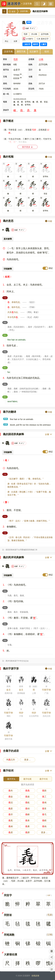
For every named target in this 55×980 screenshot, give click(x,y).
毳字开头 (11, 779)
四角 (30, 84)
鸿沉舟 (11, 760)
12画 (41, 59)
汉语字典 (27, 4)
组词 (47, 51)
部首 (5, 59)
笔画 (5, 102)
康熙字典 (21, 51)
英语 (6, 419)
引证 (5, 297)
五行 (30, 70)
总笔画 (31, 59)
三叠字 (44, 44)
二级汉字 (27, 44)
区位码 (31, 89)
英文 (5, 335)
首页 (12, 11)
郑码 (5, 84)
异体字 (6, 110)
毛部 (16, 59)
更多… (27, 760)
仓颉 (30, 77)
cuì (49, 895)
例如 (5, 322)
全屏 (15, 41)
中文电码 (7, 89)
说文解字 (34, 51)
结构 (30, 65)
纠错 (49, 121)
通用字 (36, 44)
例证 (51, 268)
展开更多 (28, 147)
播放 (7, 41)
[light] (44, 4)
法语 (6, 424)
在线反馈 (35, 976)
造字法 (6, 70)
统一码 (6, 94)
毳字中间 (44, 779)
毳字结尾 (27, 779)
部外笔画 (7, 65)
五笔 (5, 77)
